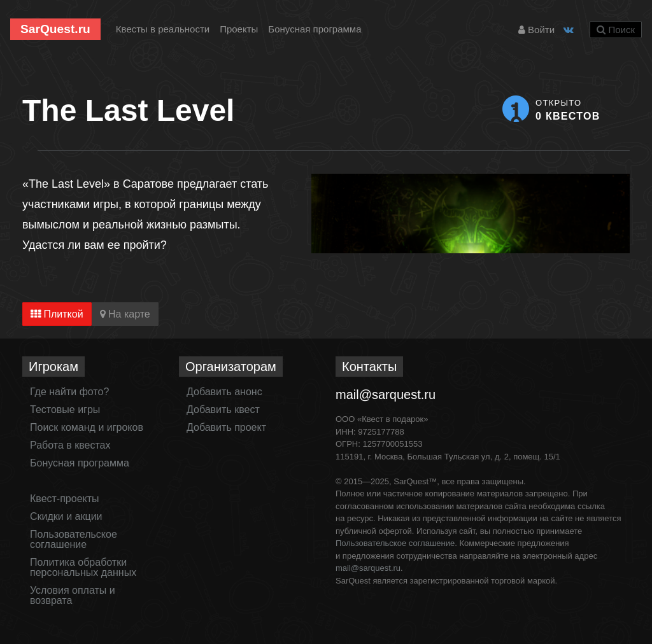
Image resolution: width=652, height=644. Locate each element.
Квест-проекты (65, 499)
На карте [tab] (125, 314)
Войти (536, 30)
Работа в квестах (70, 445)
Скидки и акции (66, 516)
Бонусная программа (315, 29)
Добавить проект (226, 427)
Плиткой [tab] (57, 314)
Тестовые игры (65, 409)
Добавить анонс (224, 392)
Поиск (616, 30)
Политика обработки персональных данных (83, 567)
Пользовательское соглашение (74, 539)
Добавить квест (223, 409)
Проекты (239, 29)
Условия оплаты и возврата (73, 595)
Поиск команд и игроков (87, 427)
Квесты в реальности (163, 29)
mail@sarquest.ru (386, 395)
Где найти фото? (69, 392)
